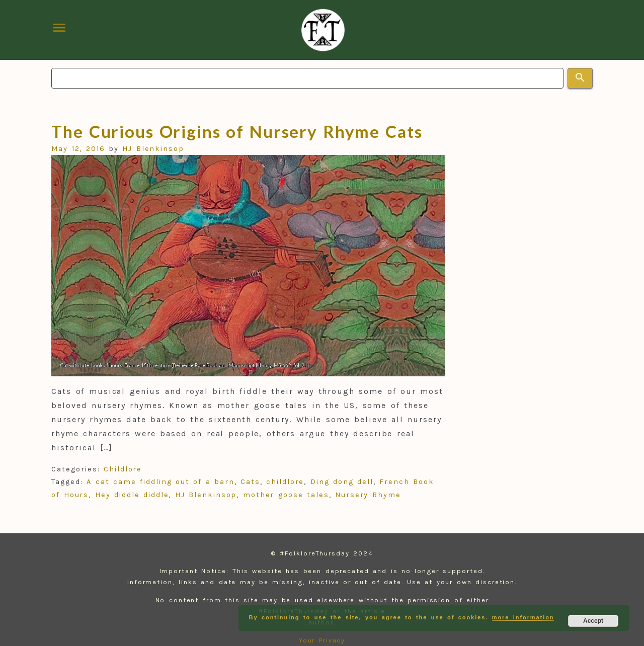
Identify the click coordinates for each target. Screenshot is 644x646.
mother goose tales (286, 495)
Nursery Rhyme (368, 495)
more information (523, 617)
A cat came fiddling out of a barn (160, 482)
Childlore (123, 469)
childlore (285, 482)
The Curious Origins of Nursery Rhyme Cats (237, 131)
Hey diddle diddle (132, 495)
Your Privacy (322, 640)
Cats (250, 482)
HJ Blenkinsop (153, 149)
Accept (593, 621)
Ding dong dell (342, 482)
